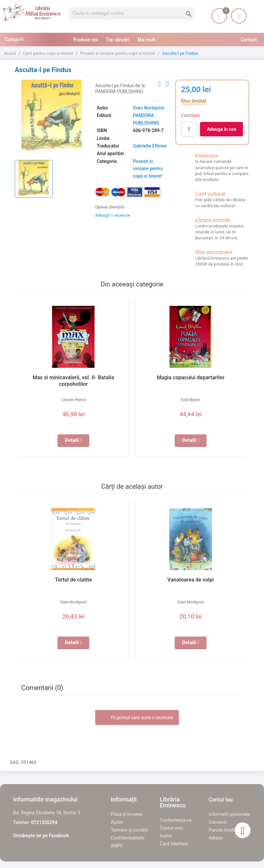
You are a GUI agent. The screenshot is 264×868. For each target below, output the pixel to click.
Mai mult (146, 40)
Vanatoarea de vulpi (191, 580)
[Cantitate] (189, 129)
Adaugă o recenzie (113, 215)
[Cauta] (132, 13)
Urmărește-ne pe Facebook (41, 836)
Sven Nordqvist (149, 108)
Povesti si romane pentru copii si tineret (148, 169)
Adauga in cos (221, 129)
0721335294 (44, 822)
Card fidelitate (174, 844)
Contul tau (221, 800)
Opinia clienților (110, 207)
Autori (166, 836)
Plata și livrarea (127, 814)
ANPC (117, 846)
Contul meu (171, 828)
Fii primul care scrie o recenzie (137, 718)
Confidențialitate (128, 838)
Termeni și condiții (130, 830)
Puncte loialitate (225, 830)
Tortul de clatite (73, 580)
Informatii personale (229, 814)
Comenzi (218, 822)
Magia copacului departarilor (191, 378)
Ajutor (117, 822)
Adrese (216, 838)
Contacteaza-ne (176, 820)
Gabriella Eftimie (150, 146)
